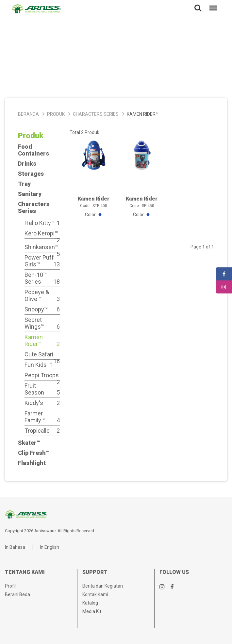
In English (50, 547)
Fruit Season (42, 389)
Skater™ (29, 443)
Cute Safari (42, 354)
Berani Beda (17, 594)
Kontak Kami (95, 594)
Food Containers (33, 150)
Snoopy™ (42, 309)
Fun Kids (39, 365)
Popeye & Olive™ (42, 295)
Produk (56, 114)
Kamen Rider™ (42, 340)
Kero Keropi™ (42, 233)
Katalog (90, 603)
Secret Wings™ (42, 323)
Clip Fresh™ (34, 453)
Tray (24, 184)
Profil (10, 586)
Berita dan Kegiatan (103, 586)
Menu (212, 5)
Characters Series (96, 114)
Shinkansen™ (42, 247)
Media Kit (92, 611)
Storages (31, 174)
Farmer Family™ (42, 417)
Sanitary (30, 194)
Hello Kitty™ (42, 223)
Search (198, 8)
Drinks (27, 164)
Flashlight (32, 463)
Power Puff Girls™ (42, 261)
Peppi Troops (42, 375)
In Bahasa (15, 547)
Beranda (28, 114)
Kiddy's (42, 403)
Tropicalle (42, 431)
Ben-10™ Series (42, 278)
